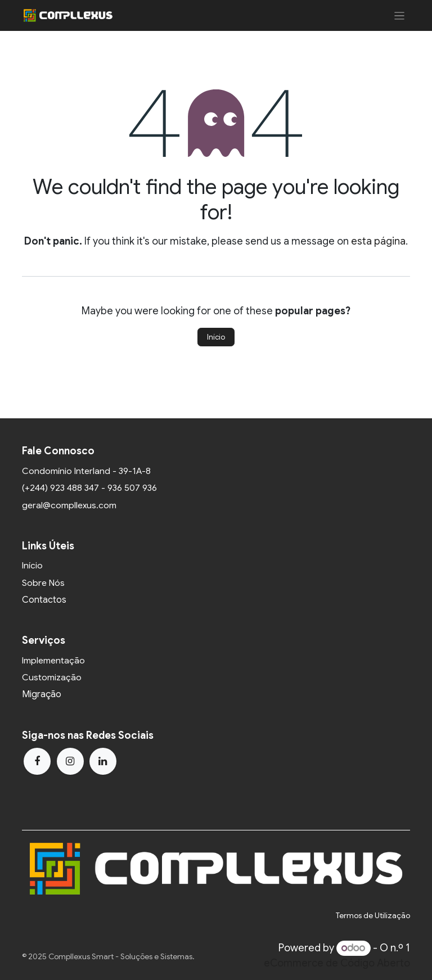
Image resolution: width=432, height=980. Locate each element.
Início (216, 337)
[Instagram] (70, 761)
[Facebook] (37, 761)
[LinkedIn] (103, 761)
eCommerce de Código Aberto (337, 963)
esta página (378, 241)
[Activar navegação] (400, 15)
